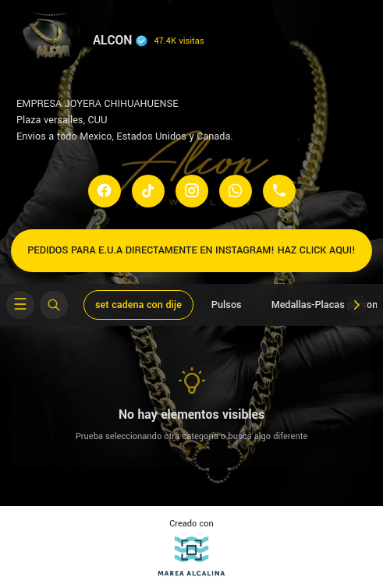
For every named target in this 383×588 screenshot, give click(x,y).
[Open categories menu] (20, 305)
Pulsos (227, 305)
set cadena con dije (138, 305)
